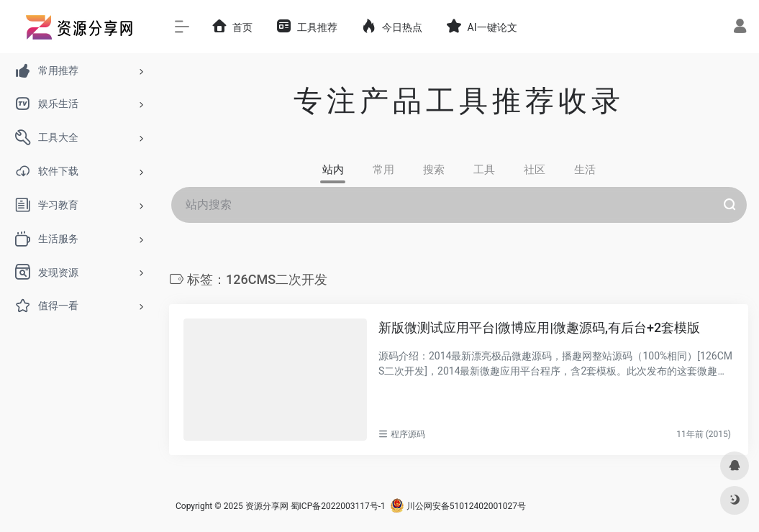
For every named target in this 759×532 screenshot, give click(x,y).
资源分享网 (267, 506)
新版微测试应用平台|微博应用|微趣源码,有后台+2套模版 (539, 327)
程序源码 (408, 434)
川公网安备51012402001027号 (458, 506)
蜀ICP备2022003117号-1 (338, 506)
